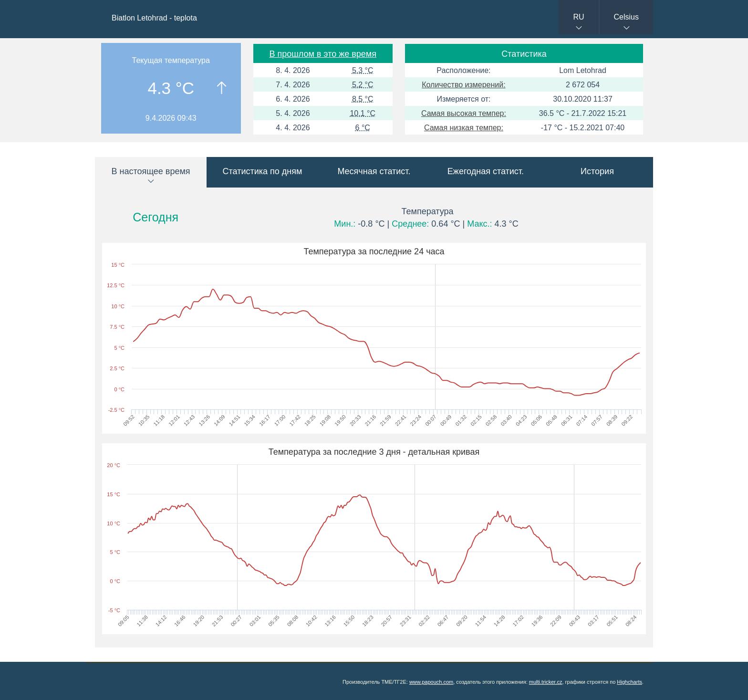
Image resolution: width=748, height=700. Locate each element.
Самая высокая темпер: (464, 113)
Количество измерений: (464, 85)
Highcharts (629, 682)
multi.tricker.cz (546, 682)
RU (578, 17)
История (597, 171)
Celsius (626, 17)
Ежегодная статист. (486, 171)
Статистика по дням (263, 171)
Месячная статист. (374, 171)
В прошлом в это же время (323, 54)
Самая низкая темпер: (464, 128)
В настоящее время (151, 171)
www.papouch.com (431, 682)
